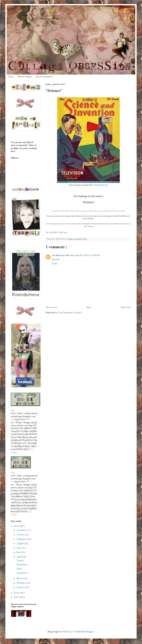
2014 (17, 593)
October (21, 535)
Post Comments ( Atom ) (70, 313)
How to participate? (44, 77)
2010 (17, 597)
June (19, 548)
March (20, 579)
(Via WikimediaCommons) (100, 185)
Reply (55, 264)
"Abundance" (22, 573)
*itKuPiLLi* (68, 632)
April (19, 557)
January (21, 588)
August (20, 544)
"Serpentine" (22, 565)
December (22, 530)
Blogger (90, 632)
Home (11, 77)
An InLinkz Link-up (56, 232)
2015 (17, 526)
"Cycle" (19, 569)
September (22, 539)
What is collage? (25, 77)
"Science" (20, 561)
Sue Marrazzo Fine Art (63, 256)
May (19, 552)
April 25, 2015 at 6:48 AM (87, 256)
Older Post (126, 308)
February (21, 583)
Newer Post (52, 308)
